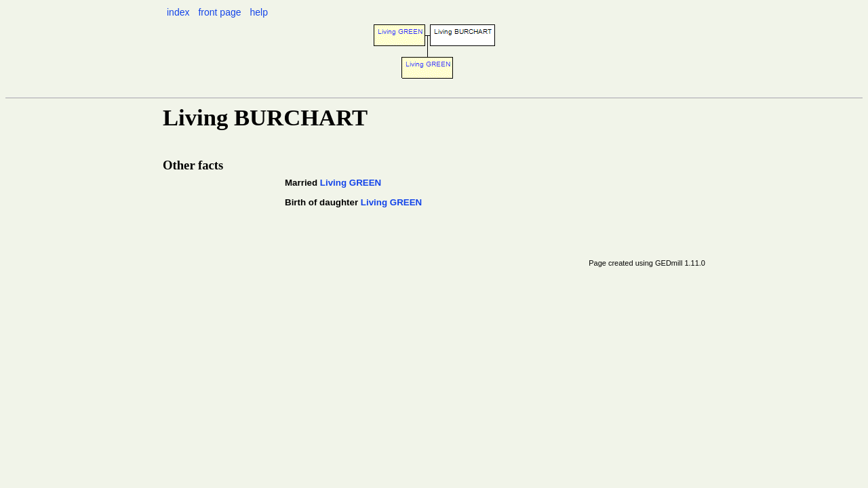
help (258, 12)
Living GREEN (351, 183)
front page (219, 12)
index (178, 12)
